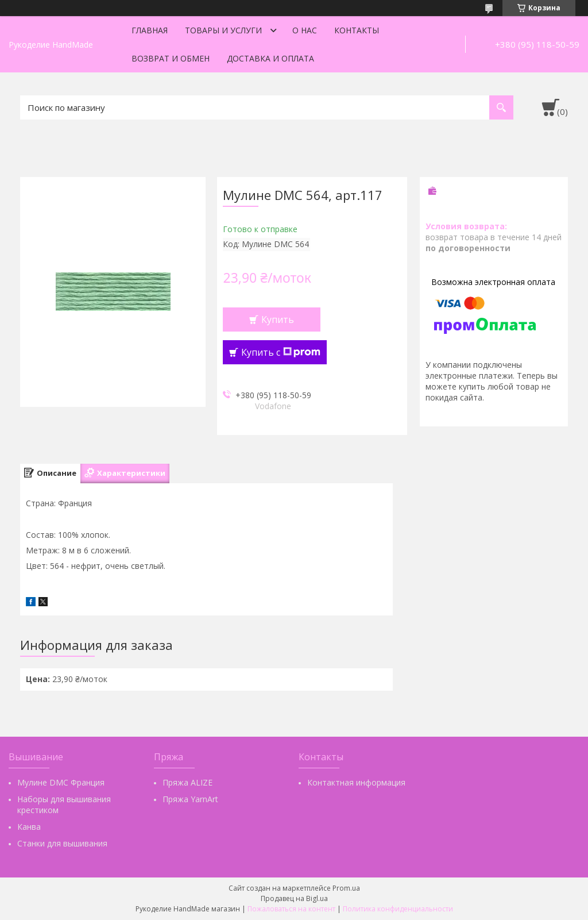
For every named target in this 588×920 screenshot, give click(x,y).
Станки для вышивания (62, 843)
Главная (150, 30)
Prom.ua (346, 888)
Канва (29, 827)
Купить (278, 320)
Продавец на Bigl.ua (294, 898)
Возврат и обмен (171, 58)
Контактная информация (356, 782)
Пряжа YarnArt (190, 799)
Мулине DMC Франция (61, 782)
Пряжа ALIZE (187, 782)
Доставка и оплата (270, 58)
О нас (305, 30)
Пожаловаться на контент (291, 909)
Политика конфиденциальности (398, 909)
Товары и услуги (223, 30)
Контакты (357, 30)
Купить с (281, 352)
